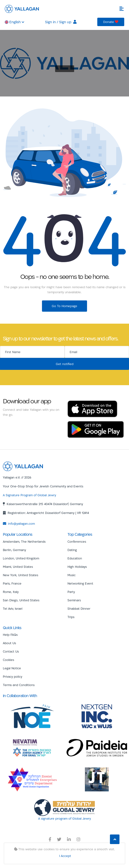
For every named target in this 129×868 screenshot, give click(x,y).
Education (75, 558)
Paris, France (12, 583)
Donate (111, 22)
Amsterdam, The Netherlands (24, 541)
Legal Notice (12, 668)
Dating (72, 550)
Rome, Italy (11, 592)
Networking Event (80, 583)
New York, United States (21, 575)
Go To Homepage (64, 306)
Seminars (74, 600)
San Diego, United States (21, 600)
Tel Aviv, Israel (13, 609)
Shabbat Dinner (79, 609)
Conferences (77, 541)
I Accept (65, 856)
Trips (71, 617)
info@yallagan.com (19, 524)
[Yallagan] (23, 466)
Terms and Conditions (19, 685)
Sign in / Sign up (61, 22)
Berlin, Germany (14, 550)
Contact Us (11, 651)
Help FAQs (10, 635)
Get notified (65, 364)
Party (71, 592)
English (15, 22)
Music (72, 575)
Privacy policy (13, 676)
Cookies (8, 660)
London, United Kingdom (21, 558)
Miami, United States (18, 567)
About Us (9, 643)
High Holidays (77, 567)
